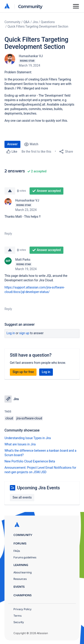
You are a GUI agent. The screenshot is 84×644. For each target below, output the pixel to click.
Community (30, 6)
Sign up (24, 333)
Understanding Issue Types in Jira (28, 438)
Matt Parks (23, 260)
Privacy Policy (23, 609)
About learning (23, 572)
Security (19, 622)
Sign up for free (23, 372)
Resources (20, 579)
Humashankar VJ (31, 56)
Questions (48, 22)
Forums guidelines (25, 557)
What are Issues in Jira (20, 444)
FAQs (17, 551)
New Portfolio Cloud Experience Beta (30, 461)
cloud (9, 418)
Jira (35, 22)
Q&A (27, 22)
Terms (17, 616)
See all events (22, 497)
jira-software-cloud (29, 418)
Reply (8, 234)
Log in (11, 333)
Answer (12, 144)
